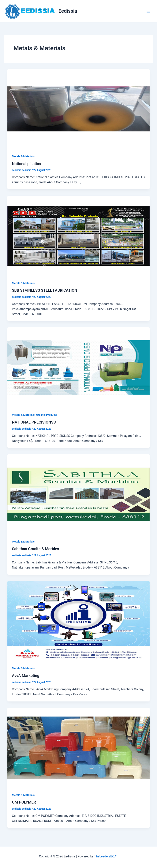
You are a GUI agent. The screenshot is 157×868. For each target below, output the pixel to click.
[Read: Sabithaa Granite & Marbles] (79, 494)
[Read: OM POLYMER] (79, 747)
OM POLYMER (24, 802)
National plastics (26, 164)
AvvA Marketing (26, 676)
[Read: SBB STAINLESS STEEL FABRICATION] (79, 235)
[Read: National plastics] (79, 109)
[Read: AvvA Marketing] (79, 621)
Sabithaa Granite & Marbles (35, 549)
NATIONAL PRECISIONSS (34, 422)
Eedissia (68, 11)
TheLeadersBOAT (106, 856)
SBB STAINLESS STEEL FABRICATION (44, 290)
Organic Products (47, 415)
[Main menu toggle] (148, 11)
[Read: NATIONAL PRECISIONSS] (79, 367)
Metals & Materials (23, 156)
